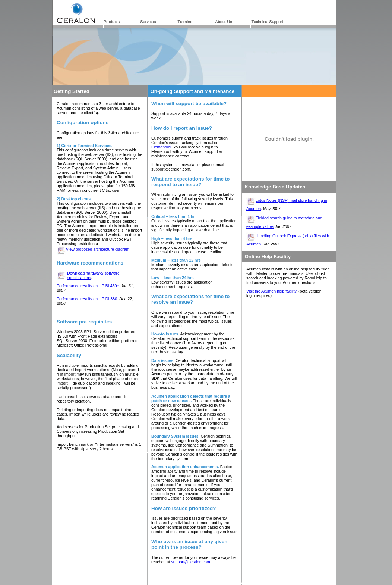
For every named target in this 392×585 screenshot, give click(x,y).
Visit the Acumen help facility (271, 291)
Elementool (161, 147)
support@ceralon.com (190, 562)
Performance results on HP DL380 (87, 299)
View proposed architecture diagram (98, 249)
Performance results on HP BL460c (88, 286)
